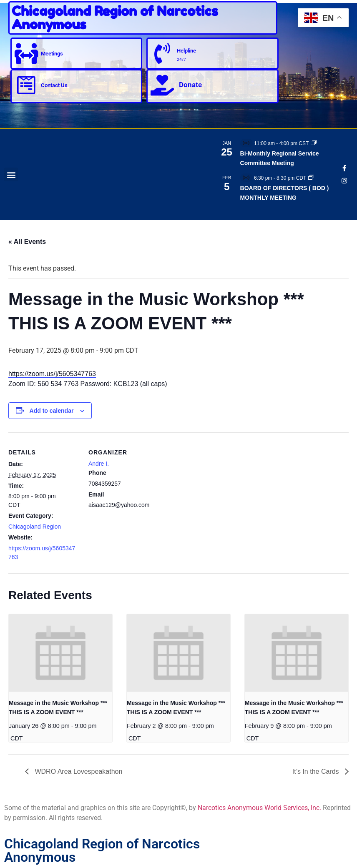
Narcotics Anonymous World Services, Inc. (259, 808)
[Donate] (162, 85)
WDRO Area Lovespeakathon (78, 771)
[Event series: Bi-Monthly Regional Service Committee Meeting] (314, 143)
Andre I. (99, 464)
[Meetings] (26, 53)
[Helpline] (162, 53)
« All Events (27, 242)
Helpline (186, 51)
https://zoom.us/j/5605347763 (52, 374)
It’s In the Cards (317, 771)
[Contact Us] (26, 85)
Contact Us (54, 85)
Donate (190, 85)
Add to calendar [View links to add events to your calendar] (52, 411)
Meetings (52, 54)
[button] (11, 174)
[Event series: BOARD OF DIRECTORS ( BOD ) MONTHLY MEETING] (311, 178)
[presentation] (60, 653)
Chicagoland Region (35, 527)
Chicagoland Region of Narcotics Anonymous (115, 18)
